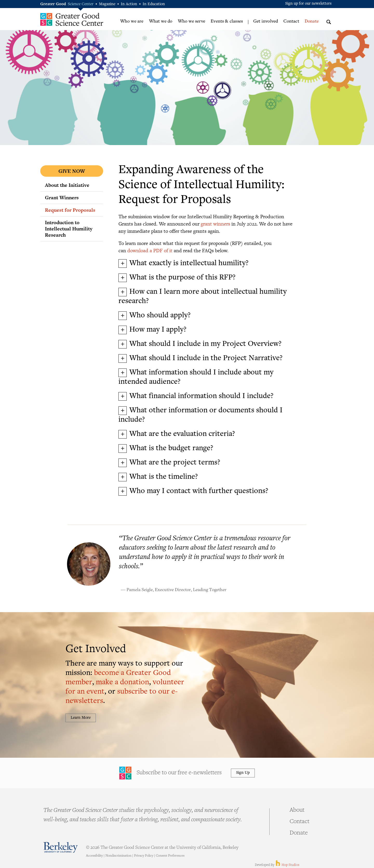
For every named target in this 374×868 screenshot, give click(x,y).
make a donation (122, 683)
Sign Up (243, 773)
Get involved (266, 22)
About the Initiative (67, 185)
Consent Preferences (170, 856)
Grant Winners (62, 197)
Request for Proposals (70, 210)
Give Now (72, 171)
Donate (312, 22)
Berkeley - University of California (61, 847)
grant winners (215, 224)
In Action (129, 4)
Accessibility (94, 856)
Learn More (81, 718)
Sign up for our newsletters (308, 4)
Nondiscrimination (118, 856)
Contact (291, 22)
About (297, 810)
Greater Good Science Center (72, 19)
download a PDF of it (150, 250)
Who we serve (192, 22)
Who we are (132, 22)
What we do (161, 22)
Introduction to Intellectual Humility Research (69, 229)
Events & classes (227, 22)
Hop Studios (287, 865)
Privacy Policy (144, 856)
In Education (154, 4)
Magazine (107, 4)
